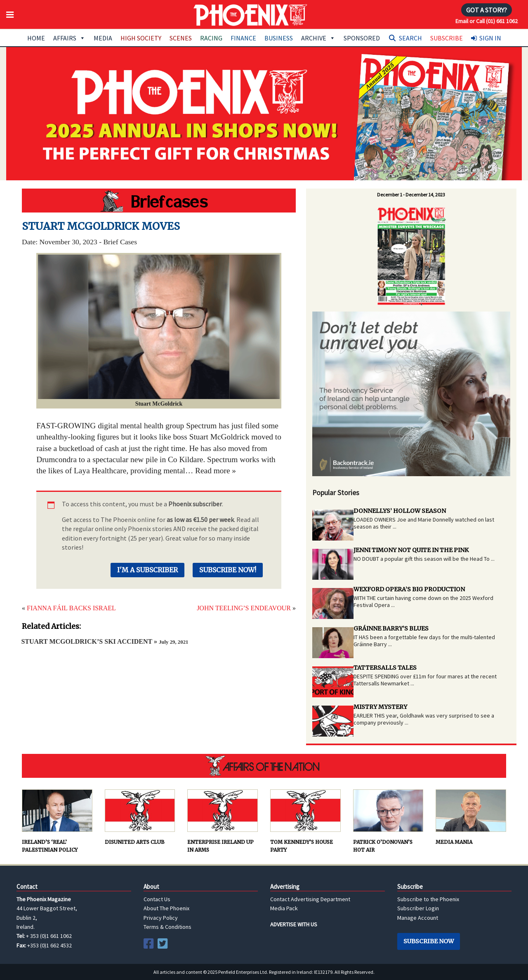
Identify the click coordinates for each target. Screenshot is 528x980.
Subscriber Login (418, 908)
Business (279, 38)
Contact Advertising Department (310, 899)
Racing (211, 38)
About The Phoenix (166, 908)
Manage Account (418, 918)
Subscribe (447, 38)
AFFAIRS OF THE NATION (264, 766)
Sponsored (362, 38)
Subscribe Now (429, 941)
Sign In (490, 38)
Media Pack (284, 908)
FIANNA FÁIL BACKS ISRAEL (71, 608)
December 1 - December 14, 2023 (411, 195)
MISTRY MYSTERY (380, 707)
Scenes (181, 38)
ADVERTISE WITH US (294, 924)
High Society (141, 38)
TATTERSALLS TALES (385, 668)
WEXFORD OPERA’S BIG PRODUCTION (409, 589)
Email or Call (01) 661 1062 (487, 21)
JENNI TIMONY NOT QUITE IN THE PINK (411, 550)
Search (410, 38)
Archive (318, 38)
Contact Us (157, 899)
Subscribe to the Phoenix (428, 899)
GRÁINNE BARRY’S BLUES (391, 628)
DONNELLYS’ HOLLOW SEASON (400, 511)
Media (103, 38)
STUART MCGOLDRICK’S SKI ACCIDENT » (105, 641)
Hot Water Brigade (159, 201)
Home (36, 38)
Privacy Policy (161, 918)
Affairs (69, 38)
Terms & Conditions (167, 927)
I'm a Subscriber (147, 570)
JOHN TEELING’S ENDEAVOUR (244, 608)
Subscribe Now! (228, 570)
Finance (243, 38)
